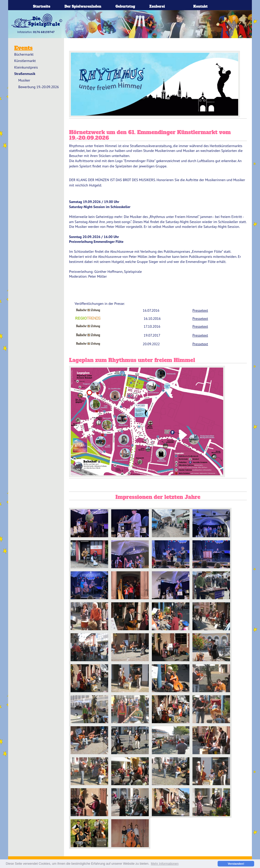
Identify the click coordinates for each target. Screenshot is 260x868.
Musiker (24, 80)
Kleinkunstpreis (26, 67)
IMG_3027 (130, 740)
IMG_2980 (171, 802)
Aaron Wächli (89, 523)
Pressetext (200, 310)
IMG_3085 (89, 771)
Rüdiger (171, 523)
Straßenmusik (25, 74)
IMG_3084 (211, 678)
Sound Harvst (89, 554)
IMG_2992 (130, 771)
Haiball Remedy (130, 833)
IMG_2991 (130, 709)
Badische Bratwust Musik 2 (130, 585)
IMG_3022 (130, 802)
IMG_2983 (211, 740)
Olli (171, 585)
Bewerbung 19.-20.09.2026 (39, 87)
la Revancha (89, 585)
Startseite (42, 6)
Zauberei (157, 6)
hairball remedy (89, 833)
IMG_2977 (171, 678)
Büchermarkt (24, 54)
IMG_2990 (171, 709)
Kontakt (200, 6)
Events (23, 48)
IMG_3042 (89, 740)
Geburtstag (125, 6)
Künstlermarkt (25, 61)
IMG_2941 (89, 802)
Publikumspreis (211, 523)
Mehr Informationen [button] (165, 864)
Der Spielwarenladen (83, 6)
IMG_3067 (211, 709)
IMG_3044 (211, 802)
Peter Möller (171, 554)
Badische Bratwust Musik (130, 554)
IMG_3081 (171, 771)
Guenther (130, 523)
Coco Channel (211, 554)
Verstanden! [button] (236, 864)
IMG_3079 (211, 771)
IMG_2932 (89, 709)
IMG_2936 (171, 740)
